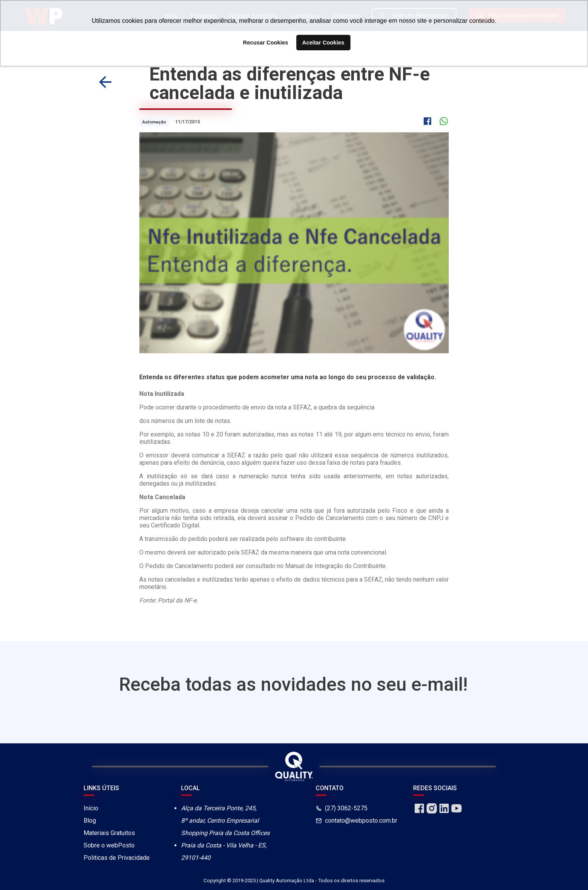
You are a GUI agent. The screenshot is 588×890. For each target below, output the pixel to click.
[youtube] (456, 812)
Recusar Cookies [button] (266, 43)
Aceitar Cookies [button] (323, 43)
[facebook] (419, 812)
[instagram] (432, 812)
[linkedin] (444, 812)
